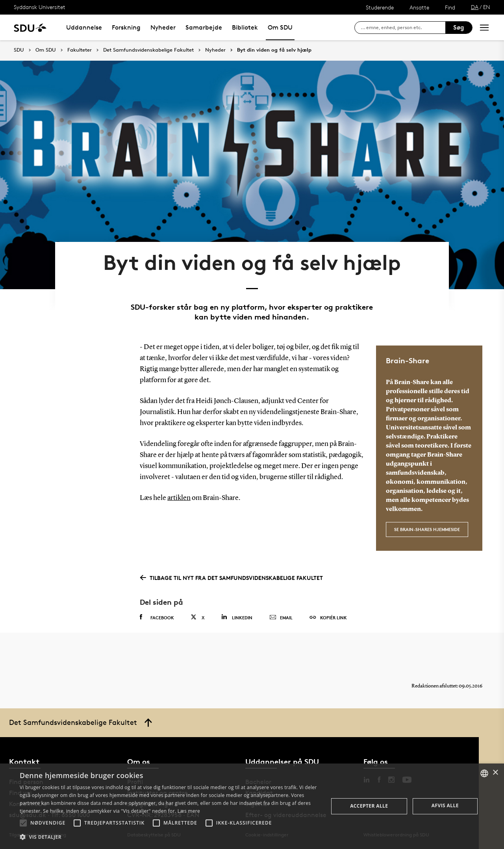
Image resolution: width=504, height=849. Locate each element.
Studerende (380, 7)
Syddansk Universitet (40, 7)
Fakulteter (80, 50)
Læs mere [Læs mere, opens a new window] (189, 811)
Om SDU (280, 27)
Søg (459, 27)
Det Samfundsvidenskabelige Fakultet (148, 50)
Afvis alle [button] (445, 805)
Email (281, 618)
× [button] (495, 773)
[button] (23, 823)
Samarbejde (204, 27)
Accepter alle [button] (369, 806)
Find (450, 7)
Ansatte (419, 7)
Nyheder (163, 27)
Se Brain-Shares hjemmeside (427, 529)
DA (475, 7)
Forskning (126, 27)
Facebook (157, 617)
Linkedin (237, 617)
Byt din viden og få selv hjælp (274, 50)
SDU (19, 50)
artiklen (179, 498)
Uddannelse (84, 27)
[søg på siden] (403, 28)
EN (487, 7)
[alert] (252, 806)
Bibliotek (245, 27)
